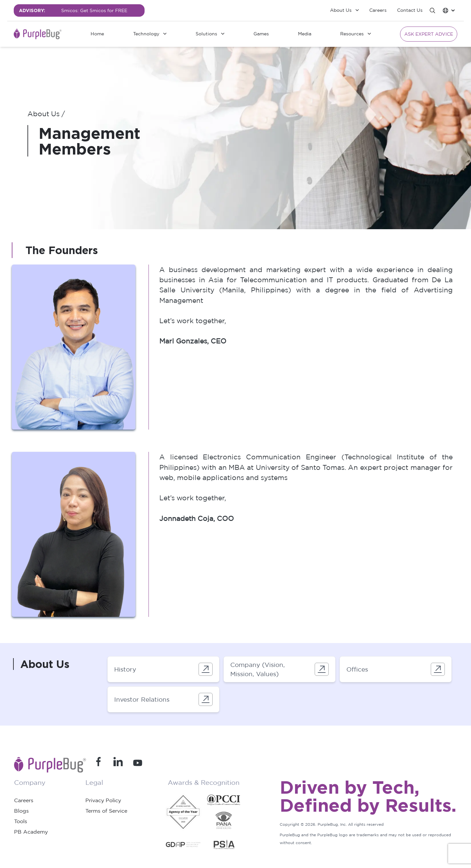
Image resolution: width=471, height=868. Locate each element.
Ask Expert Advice (429, 34)
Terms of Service (106, 811)
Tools (21, 821)
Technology (146, 34)
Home (97, 34)
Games (261, 34)
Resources (352, 34)
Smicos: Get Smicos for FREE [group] (94, 10)
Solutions (206, 34)
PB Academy (31, 832)
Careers (378, 10)
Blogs (21, 811)
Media (305, 34)
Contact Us (410, 10)
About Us (341, 10)
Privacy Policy (103, 800)
